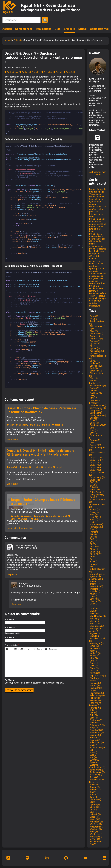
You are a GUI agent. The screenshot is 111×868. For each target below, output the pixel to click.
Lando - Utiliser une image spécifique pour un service (97, 267)
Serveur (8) (95, 737)
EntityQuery (11, 72)
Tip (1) (93, 792)
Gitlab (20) (94, 552)
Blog (58, 29)
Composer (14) (97, 413)
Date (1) (93, 428)
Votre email (10, 628)
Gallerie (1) (95, 537)
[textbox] (44, 664)
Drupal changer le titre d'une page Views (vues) (98, 192)
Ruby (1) (93, 715)
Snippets (70, 29)
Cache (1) (94, 388)
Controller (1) (96, 418)
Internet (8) (95, 581)
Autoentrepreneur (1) (98, 357)
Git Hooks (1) (96, 547)
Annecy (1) (95, 341)
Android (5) (95, 336)
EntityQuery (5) (97, 495)
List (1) (93, 606)
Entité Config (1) (97, 492)
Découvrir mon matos (98, 173)
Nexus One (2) (96, 648)
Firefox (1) (94, 519)
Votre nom (10, 620)
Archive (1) (95, 353)
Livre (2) (93, 609)
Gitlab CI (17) (96, 554)
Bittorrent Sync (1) (97, 374)
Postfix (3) (94, 685)
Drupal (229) (95, 457)
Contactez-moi (99, 29)
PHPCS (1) (95, 673)
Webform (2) (95, 824)
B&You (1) (94, 361)
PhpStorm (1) (96, 678)
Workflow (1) (96, 837)
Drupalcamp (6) (97, 477)
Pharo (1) (94, 668)
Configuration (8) (98, 415)
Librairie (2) (95, 601)
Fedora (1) (94, 510)
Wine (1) (93, 832)
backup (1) (95, 363)
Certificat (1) (95, 393)
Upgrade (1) (95, 807)
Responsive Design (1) (95, 704)
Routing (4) (95, 713)
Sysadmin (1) (96, 762)
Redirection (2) (97, 693)
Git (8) (92, 544)
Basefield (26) (96, 366)
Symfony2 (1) (96, 760)
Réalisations (44, 29)
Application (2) (97, 351)
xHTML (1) (95, 839)
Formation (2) (96, 527)
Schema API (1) (97, 725)
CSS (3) (93, 420)
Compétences (24, 29)
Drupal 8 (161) (96, 467)
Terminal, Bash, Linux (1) (97, 781)
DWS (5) (93, 482)
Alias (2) (93, 331)
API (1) (93, 346)
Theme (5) (94, 787)
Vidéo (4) (94, 817)
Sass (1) (93, 718)
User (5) (93, 812)
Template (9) (96, 775)
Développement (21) (97, 436)
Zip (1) (93, 844)
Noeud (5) (94, 656)
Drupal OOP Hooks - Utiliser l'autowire (96, 288)
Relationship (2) (97, 695)
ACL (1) (93, 319)
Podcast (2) (95, 683)
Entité (23, 72)
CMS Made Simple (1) (95, 402)
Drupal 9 (34, 72)
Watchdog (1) (96, 822)
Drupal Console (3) (97, 474)
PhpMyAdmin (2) (98, 676)
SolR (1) (93, 750)
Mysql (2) (94, 646)
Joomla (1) (95, 591)
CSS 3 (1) (94, 423)
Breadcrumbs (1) (98, 386)
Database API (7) (98, 425)
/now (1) (94, 316)
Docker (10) (95, 445)
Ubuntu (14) (95, 799)
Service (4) (95, 740)
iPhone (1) (94, 584)
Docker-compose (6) (98, 449)
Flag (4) (93, 522)
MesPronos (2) (97, 626)
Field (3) (93, 514)
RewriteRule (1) (97, 708)
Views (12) (95, 819)
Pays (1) (93, 666)
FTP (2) (93, 534)
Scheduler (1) (96, 723)
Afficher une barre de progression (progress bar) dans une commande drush (98, 279)
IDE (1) (93, 567)
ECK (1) (93, 485)
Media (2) (94, 619)
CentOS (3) (95, 391)
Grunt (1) (94, 557)
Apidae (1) (94, 348)
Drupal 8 (46, 72)
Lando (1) (94, 599)
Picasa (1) (94, 680)
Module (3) (95, 636)
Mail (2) (93, 611)
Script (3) (94, 728)
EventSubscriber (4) (97, 506)
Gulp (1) (93, 559)
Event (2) (94, 497)
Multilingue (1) (96, 643)
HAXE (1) (94, 562)
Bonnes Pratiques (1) (95, 382)
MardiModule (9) (97, 616)
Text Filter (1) (96, 785)
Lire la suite (12, 439)
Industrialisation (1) (97, 570)
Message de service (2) (95, 630)
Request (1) (95, 700)
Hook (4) (94, 564)
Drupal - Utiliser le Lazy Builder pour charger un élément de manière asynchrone (98, 255)
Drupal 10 (37, 519)
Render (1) (94, 698)
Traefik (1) (94, 795)
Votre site (9, 638)
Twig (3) (93, 797)
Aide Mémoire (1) (98, 326)
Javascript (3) (96, 586)
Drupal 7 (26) (96, 465)
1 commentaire (26, 528)
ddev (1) (93, 430)
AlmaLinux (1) (96, 334)
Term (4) (94, 777)
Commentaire (11, 645)
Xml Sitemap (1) (97, 842)
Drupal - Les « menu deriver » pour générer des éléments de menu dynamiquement (97, 240)
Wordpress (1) (96, 834)
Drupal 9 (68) (96, 470)
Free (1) (93, 529)
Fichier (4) (94, 512)
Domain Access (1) (97, 454)
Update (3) (95, 804)
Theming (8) (95, 790)
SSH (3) (93, 755)
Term (10, 425)
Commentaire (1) (98, 405)
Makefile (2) (95, 614)
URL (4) (93, 809)
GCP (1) (93, 539)
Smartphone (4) (97, 747)
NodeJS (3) (95, 653)
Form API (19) (96, 524)
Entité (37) (94, 490)
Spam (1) (94, 752)
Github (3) (94, 549)
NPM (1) (93, 658)
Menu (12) (94, 623)
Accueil (7, 29)
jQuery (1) (94, 594)
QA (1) (93, 690)
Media (15, 516)
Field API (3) (95, 517)
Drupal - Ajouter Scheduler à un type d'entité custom (97, 200)
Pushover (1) (96, 688)
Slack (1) (94, 745)
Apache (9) (95, 343)
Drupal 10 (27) (96, 460)
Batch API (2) (96, 371)
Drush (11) (95, 480)
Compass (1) (96, 410)
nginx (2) (94, 651)
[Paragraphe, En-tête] (57, 649)
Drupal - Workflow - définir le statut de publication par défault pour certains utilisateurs (98, 299)
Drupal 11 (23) (96, 462)
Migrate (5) (95, 633)
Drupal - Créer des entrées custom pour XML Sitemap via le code (98, 212)
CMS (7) (93, 398)
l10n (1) (93, 596)
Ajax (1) (93, 329)
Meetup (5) (95, 621)
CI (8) (92, 395)
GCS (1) (93, 542)
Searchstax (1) (96, 733)
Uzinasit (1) (95, 814)
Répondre (12, 574)
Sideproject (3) (97, 742)
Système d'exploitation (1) (97, 766)
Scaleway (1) (96, 720)
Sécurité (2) (95, 735)
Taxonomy (22, 425)
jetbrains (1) (95, 589)
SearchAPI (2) (96, 730)
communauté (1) (97, 408)
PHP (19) (94, 671)
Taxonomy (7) (96, 770)
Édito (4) (94, 487)
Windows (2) (95, 829)
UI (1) (92, 802)
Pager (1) (94, 663)
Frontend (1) (95, 532)
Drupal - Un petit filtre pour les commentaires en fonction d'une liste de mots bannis (98, 225)
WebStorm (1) (96, 827)
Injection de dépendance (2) (97, 578)
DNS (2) (93, 443)
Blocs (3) (94, 378)
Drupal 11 (24, 519)
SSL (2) (93, 757)
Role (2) (93, 710)
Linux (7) (94, 604)
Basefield (69, 72)
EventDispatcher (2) (97, 501)
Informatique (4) (97, 574)
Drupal (82, 29)
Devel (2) (94, 433)
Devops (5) (95, 440)
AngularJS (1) (96, 338)
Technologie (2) (97, 772)
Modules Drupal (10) (97, 640)
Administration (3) (97, 322)
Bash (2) (94, 368)
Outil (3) (93, 661)
